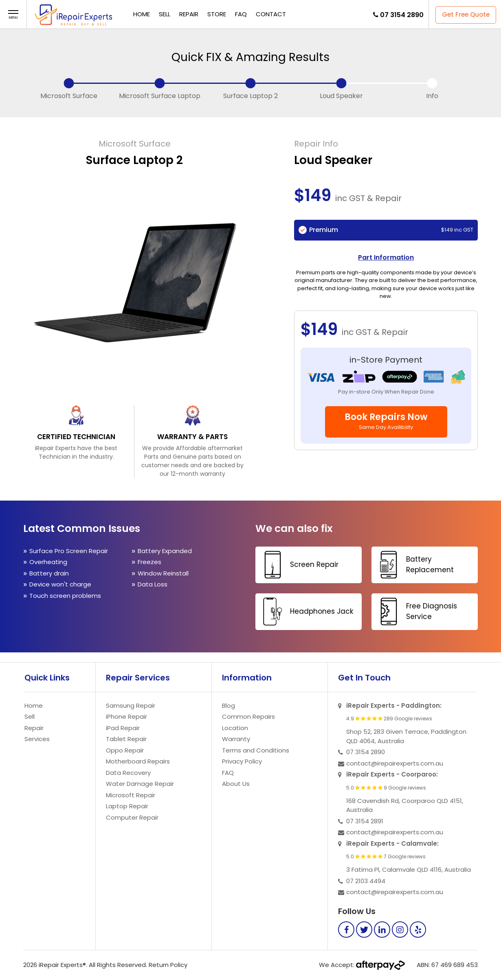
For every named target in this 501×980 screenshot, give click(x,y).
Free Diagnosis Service (415, 611)
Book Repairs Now (386, 421)
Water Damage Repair (140, 784)
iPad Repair (123, 728)
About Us (236, 784)
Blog (229, 705)
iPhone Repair (126, 716)
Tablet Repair (126, 739)
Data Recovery (128, 773)
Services (37, 739)
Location (235, 728)
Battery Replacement (414, 565)
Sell (165, 14)
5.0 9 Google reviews (386, 788)
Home (142, 14)
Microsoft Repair (131, 795)
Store (217, 14)
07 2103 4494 (366, 881)
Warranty (236, 739)
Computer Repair (132, 817)
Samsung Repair (131, 705)
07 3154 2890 (402, 15)
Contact (271, 14)
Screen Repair (298, 565)
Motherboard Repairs (138, 761)
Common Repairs (248, 716)
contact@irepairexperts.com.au (395, 763)
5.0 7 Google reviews (386, 857)
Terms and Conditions (256, 750)
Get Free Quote (466, 14)
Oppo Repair (125, 750)
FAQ (241, 14)
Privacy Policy (242, 761)
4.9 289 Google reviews (389, 719)
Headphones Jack (305, 611)
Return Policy (168, 965)
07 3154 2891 (365, 821)
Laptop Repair (127, 806)
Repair (189, 14)
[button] (13, 15)
